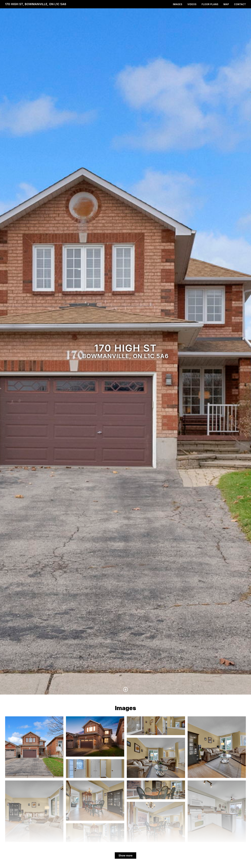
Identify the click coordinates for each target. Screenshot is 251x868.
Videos (192, 4)
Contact (240, 4)
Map (226, 4)
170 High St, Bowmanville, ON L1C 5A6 (36, 4)
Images (178, 4)
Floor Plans (210, 4)
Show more (126, 855)
